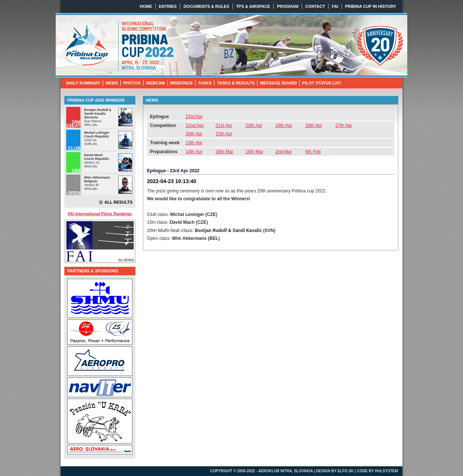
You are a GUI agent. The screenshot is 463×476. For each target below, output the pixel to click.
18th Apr (314, 126)
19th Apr (284, 126)
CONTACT (315, 6)
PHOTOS (132, 83)
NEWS (112, 83)
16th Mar (254, 152)
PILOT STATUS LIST (322, 83)
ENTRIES (168, 6)
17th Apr (344, 126)
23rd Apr (194, 117)
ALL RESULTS (118, 202)
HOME (146, 6)
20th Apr (254, 126)
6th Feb (313, 152)
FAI (335, 6)
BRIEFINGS (181, 83)
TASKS (205, 83)
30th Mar (224, 152)
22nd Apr (194, 126)
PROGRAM (287, 6)
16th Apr (194, 134)
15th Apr (224, 134)
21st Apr (224, 126)
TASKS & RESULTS (236, 83)
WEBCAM (155, 83)
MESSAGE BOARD (278, 83)
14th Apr (194, 152)
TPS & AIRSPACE (253, 6)
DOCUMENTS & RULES (206, 6)
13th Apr (194, 143)
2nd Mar (283, 152)
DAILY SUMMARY (83, 83)
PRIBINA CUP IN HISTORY (371, 6)
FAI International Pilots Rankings (100, 214)
